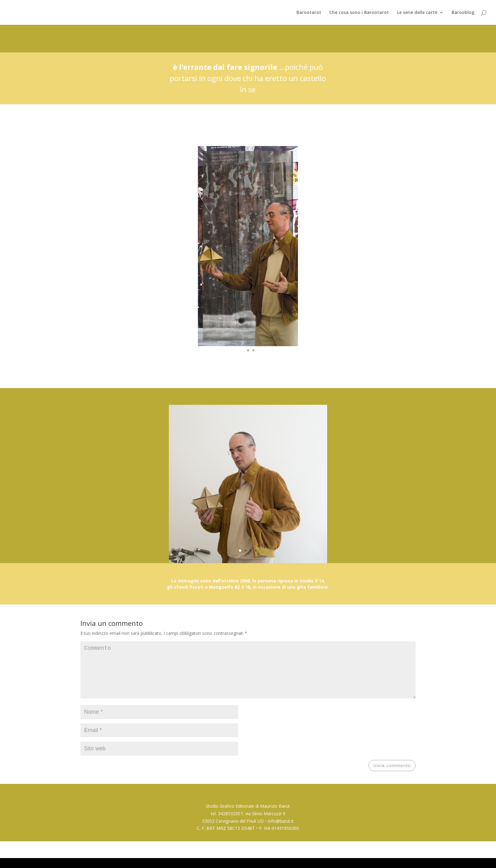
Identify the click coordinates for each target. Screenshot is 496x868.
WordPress (161, 859)
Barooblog (463, 13)
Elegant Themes (114, 859)
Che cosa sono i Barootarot (359, 13)
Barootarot (309, 13)
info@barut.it (281, 831)
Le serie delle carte (417, 13)
